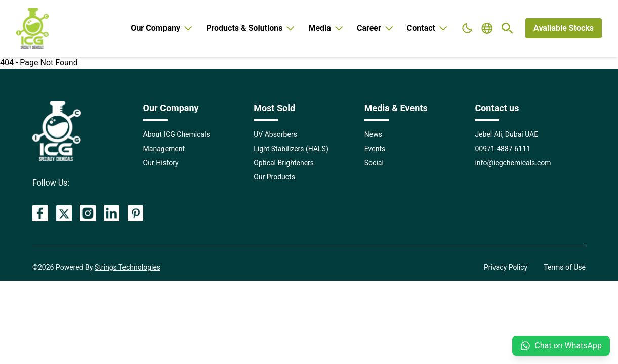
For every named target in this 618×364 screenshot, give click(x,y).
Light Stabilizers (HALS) (291, 149)
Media (326, 28)
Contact (428, 28)
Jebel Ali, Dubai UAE (506, 134)
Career (376, 28)
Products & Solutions (251, 28)
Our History (161, 163)
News (373, 134)
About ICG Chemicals (177, 134)
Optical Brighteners (284, 163)
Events (375, 149)
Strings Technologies (128, 267)
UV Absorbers (275, 134)
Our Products (274, 177)
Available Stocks (564, 28)
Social (374, 163)
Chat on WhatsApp (561, 346)
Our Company (162, 28)
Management (164, 149)
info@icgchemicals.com (513, 163)
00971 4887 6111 (502, 149)
